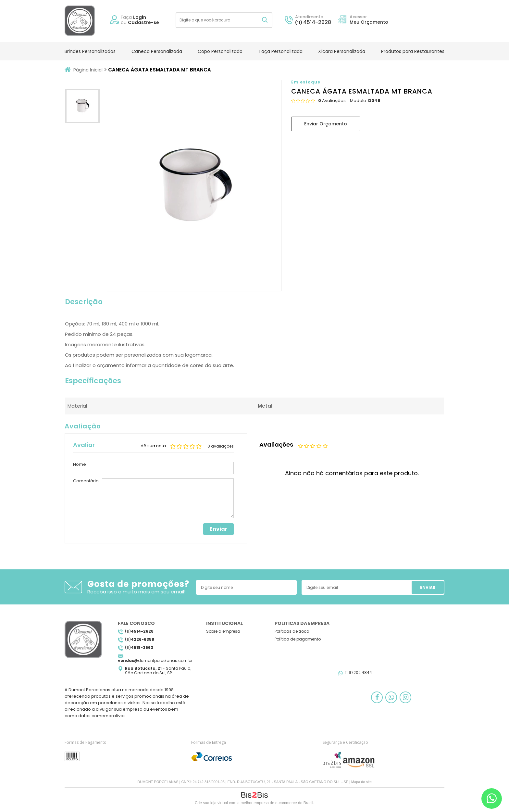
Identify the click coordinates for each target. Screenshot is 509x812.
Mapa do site (361, 782)
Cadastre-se (143, 22)
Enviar (218, 529)
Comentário (86, 481)
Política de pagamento (298, 639)
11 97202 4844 (359, 672)
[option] (82, 108)
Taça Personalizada (280, 51)
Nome (80, 465)
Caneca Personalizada (157, 51)
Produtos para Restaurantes (413, 51)
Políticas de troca (292, 631)
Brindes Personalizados (90, 51)
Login (140, 17)
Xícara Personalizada (342, 51)
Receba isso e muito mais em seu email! (136, 592)
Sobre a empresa (223, 631)
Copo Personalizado (220, 51)
